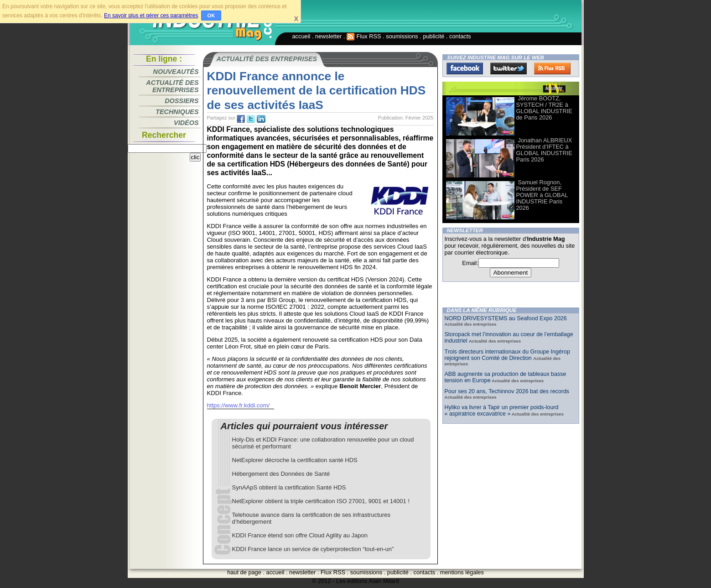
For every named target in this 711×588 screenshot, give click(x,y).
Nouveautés (176, 72)
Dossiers (182, 101)
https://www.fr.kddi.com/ (239, 405)
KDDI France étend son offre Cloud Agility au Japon (300, 535)
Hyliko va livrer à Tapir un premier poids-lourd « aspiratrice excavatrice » (502, 411)
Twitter (509, 68)
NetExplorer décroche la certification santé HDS (295, 460)
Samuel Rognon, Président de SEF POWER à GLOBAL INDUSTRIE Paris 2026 (542, 195)
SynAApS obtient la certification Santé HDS (289, 487)
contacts (460, 36)
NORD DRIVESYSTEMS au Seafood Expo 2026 (506, 318)
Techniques (177, 112)
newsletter (328, 36)
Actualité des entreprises (172, 86)
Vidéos (186, 123)
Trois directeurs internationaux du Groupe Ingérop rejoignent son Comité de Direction (507, 355)
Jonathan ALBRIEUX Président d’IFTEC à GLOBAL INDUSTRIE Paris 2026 (544, 150)
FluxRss (552, 68)
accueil (301, 36)
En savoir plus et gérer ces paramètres (151, 16)
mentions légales (462, 572)
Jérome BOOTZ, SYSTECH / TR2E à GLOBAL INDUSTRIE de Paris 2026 (544, 108)
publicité (433, 36)
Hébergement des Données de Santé (281, 474)
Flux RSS (364, 36)
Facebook (465, 68)
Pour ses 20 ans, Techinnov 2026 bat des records (507, 391)
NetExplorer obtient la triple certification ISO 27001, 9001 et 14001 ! (321, 501)
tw (251, 119)
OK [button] (211, 16)
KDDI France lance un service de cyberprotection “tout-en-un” (313, 549)
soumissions (402, 36)
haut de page (244, 572)
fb (241, 119)
